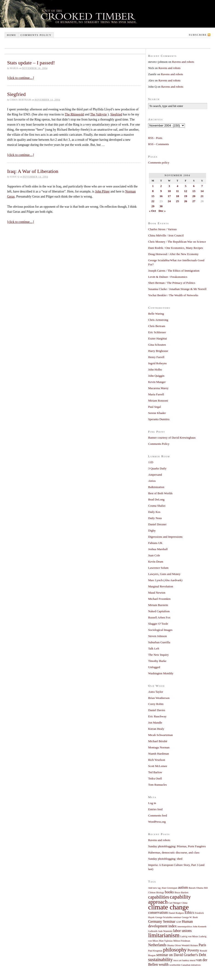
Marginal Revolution (161, 586)
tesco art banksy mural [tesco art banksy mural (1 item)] (184, 960)
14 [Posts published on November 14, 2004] (202, 191)
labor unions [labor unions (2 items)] (182, 931)
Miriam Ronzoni (158, 401)
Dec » (162, 211)
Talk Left (154, 648)
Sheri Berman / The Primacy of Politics (172, 283)
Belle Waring (156, 314)
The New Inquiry (158, 655)
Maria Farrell (156, 394)
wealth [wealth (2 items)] (164, 965)
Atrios (152, 481)
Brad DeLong (156, 499)
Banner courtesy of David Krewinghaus (172, 438)
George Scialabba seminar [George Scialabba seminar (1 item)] (168, 917)
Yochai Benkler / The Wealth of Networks (173, 295)
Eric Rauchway (157, 716)
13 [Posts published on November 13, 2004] (194, 191)
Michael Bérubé (158, 741)
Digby (152, 530)
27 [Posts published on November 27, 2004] (194, 201)
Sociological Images (160, 630)
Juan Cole (154, 555)
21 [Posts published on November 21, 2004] (202, 196)
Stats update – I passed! (31, 63)
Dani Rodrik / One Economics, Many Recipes (176, 248)
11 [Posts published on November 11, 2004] (177, 191)
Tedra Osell (155, 778)
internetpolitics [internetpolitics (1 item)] (185, 927)
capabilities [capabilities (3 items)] (159, 897)
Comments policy (36, 35)
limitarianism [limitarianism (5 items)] (164, 935)
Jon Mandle (155, 723)
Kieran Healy (156, 729)
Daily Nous (155, 518)
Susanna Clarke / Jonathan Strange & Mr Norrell (177, 289)
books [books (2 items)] (169, 892)
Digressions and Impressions (165, 537)
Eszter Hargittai (158, 338)
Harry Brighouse (158, 351)
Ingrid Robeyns (157, 363)
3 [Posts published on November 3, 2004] (169, 186)
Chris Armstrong (158, 320)
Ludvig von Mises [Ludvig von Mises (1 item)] (189, 936)
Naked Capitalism (159, 611)
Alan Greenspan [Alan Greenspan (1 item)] (169, 888)
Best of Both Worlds (160, 493)
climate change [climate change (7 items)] (168, 907)
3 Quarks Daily (157, 468)
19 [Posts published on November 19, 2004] (186, 196)
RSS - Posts (155, 138)
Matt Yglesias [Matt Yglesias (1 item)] (166, 941)
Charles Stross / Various (162, 229)
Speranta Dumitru (159, 419)
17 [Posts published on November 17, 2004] (169, 196)
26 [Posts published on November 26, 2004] (186, 201)
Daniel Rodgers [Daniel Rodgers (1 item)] (176, 913)
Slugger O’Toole (158, 624)
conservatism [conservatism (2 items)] (158, 913)
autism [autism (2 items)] (183, 888)
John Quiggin (156, 376)
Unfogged (154, 667)
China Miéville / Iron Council (166, 235)
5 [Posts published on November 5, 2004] (186, 186)
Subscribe (198, 35)
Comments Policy (159, 444)
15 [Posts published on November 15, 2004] (153, 196)
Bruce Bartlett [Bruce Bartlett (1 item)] (181, 892)
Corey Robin (156, 704)
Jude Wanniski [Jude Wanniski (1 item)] (165, 931)
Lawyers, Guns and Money (164, 574)
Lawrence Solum (158, 568)
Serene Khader (157, 413)
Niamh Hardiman (159, 754)
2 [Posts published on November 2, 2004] (161, 186)
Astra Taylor (156, 692)
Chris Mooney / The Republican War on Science (177, 242)
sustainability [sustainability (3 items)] (160, 960)
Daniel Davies (157, 710)
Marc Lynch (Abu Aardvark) (165, 580)
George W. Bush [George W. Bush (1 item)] (190, 917)
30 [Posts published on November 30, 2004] (161, 206)
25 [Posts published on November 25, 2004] (177, 201)
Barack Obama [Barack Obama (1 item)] (196, 888)
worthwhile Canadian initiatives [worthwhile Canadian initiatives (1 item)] (185, 965)
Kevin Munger (157, 382)
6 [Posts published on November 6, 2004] (194, 186)
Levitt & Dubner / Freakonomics (168, 277)
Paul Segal (154, 407)
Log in (152, 803)
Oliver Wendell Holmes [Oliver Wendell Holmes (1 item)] (186, 945)
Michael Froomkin (159, 599)
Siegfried (16, 94)
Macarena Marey (158, 388)
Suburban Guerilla (159, 642)
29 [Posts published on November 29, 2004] (153, 206)
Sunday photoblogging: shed (165, 859)
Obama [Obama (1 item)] (171, 945)
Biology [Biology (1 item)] (160, 892)
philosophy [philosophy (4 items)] (175, 950)
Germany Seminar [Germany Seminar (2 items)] (162, 922)
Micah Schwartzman (160, 735)
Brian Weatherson (159, 698)
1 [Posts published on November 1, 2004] (153, 186)
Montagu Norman (159, 747)
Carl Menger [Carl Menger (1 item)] (175, 903)
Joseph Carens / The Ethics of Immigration (174, 271)
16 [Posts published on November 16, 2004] (161, 196)
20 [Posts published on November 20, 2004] (194, 196)
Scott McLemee (158, 766)
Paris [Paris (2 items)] (202, 945)
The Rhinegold (74, 114)
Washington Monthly (161, 673)
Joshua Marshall (158, 549)
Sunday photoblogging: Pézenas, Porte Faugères (177, 846)
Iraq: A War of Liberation (33, 171)
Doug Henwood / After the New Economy (173, 254)
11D (151, 462)
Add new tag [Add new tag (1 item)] (154, 888)
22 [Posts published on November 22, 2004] (153, 201)
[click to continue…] (21, 78)
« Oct (153, 211)
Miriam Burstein (158, 605)
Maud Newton (157, 593)
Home (11, 35)
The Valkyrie (99, 114)
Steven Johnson (157, 636)
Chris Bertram (157, 326)
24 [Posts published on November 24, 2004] (169, 201)
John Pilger (102, 191)
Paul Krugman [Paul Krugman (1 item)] (155, 951)
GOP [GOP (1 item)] (179, 922)
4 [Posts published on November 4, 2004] (177, 186)
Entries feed (155, 809)
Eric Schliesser (157, 332)
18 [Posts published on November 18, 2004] (177, 196)
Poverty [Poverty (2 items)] (193, 950)
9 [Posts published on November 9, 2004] (161, 191)
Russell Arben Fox (159, 617)
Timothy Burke (157, 661)
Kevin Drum (156, 562)
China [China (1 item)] (184, 903)
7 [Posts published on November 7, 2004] (202, 186)
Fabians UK (155, 543)
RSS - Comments (158, 144)
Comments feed (158, 815)
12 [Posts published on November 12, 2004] (186, 191)
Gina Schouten (157, 345)
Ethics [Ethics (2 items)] (189, 913)
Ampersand (155, 475)
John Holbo (155, 369)
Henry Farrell (156, 357)
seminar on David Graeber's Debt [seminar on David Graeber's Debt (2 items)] (181, 955)
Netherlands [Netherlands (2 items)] (157, 945)
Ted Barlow (155, 772)
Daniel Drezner (157, 524)
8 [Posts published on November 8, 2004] (153, 191)
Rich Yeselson (157, 760)
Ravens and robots (183, 62)
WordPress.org (157, 822)
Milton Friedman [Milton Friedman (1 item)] (182, 941)
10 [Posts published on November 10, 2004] (169, 191)
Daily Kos (154, 512)
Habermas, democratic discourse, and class (174, 852)
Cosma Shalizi (157, 506)
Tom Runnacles (157, 785)
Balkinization (156, 487)
